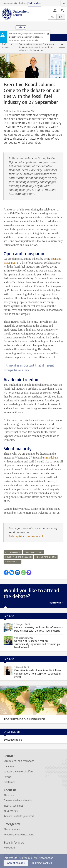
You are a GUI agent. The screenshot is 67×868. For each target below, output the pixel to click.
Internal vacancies (13, 806)
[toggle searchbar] (62, 10)
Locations (9, 766)
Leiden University (9, 3)
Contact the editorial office (18, 772)
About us (9, 795)
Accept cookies (16, 863)
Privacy (8, 777)
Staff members (35, 3)
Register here (55, 603)
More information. (44, 858)
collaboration (13, 552)
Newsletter (10, 848)
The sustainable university (18, 800)
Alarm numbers (12, 829)
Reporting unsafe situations (19, 835)
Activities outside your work (19, 816)
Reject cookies (43, 863)
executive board (34, 552)
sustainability (13, 562)
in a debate (52, 458)
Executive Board (13, 740)
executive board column (18, 557)
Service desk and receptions (19, 761)
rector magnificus (46, 557)
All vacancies (11, 811)
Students (23, 3)
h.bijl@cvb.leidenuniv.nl (28, 536)
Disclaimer (9, 782)
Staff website (5, 46)
